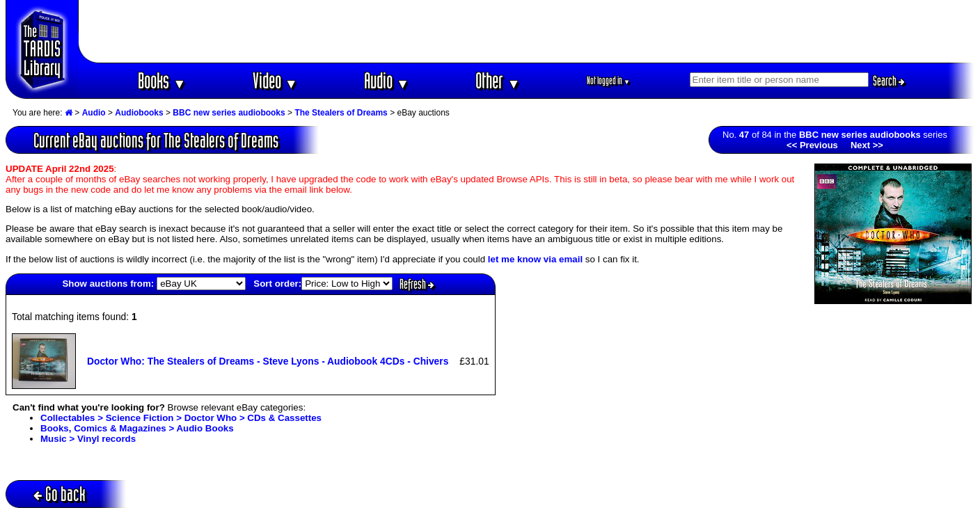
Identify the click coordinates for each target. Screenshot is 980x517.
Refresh (417, 284)
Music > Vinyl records (88, 439)
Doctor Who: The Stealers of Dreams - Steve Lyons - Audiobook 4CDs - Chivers (268, 361)
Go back (60, 494)
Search (889, 81)
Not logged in (609, 80)
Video (275, 80)
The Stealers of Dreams (341, 113)
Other (498, 80)
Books (162, 80)
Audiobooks (139, 113)
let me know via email (535, 259)
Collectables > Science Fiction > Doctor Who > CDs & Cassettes (181, 418)
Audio (387, 80)
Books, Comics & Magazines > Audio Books (137, 428)
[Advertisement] (527, 31)
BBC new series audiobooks (229, 113)
